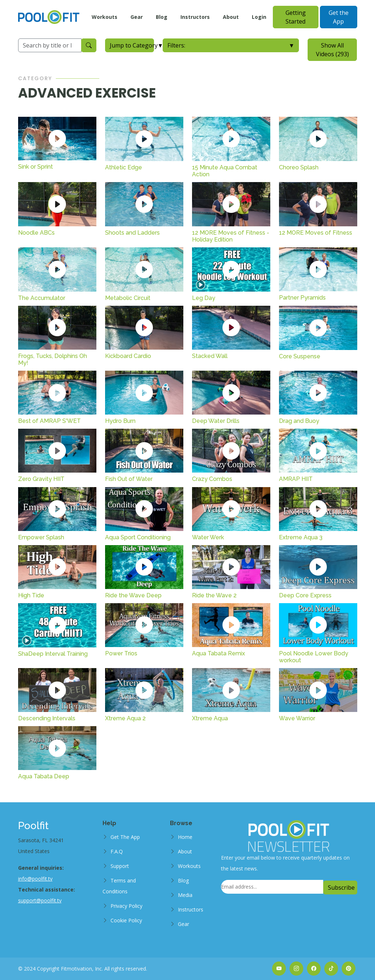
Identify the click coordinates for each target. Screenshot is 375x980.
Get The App (125, 837)
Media (185, 895)
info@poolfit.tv (35, 879)
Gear (137, 17)
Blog (162, 17)
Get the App (339, 17)
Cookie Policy (126, 920)
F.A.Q (117, 851)
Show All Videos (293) (332, 50)
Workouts (105, 17)
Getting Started (296, 17)
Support (120, 866)
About (231, 17)
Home (185, 837)
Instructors (195, 17)
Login (259, 17)
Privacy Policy (126, 906)
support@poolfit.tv (40, 900)
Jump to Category (132, 45)
